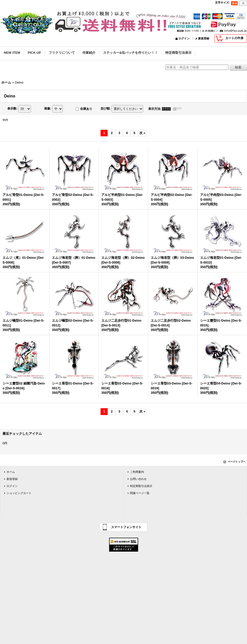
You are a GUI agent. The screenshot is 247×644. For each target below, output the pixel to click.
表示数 (12, 109)
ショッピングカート (19, 493)
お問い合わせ (138, 479)
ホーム (11, 472)
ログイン (184, 38)
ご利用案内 (137, 472)
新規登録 (204, 38)
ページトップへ (237, 462)
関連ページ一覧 (140, 493)
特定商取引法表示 (141, 486)
